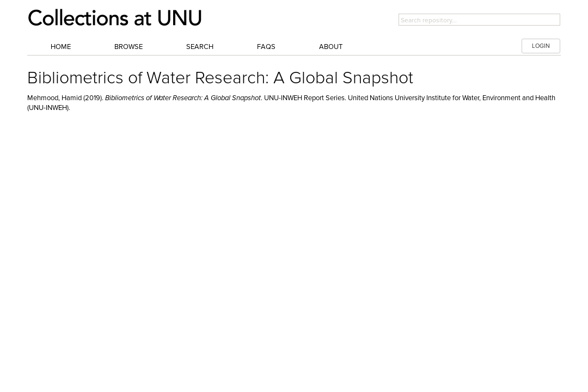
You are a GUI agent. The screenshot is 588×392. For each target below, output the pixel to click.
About (331, 47)
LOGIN (541, 46)
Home (61, 47)
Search (200, 47)
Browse (128, 47)
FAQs (266, 47)
